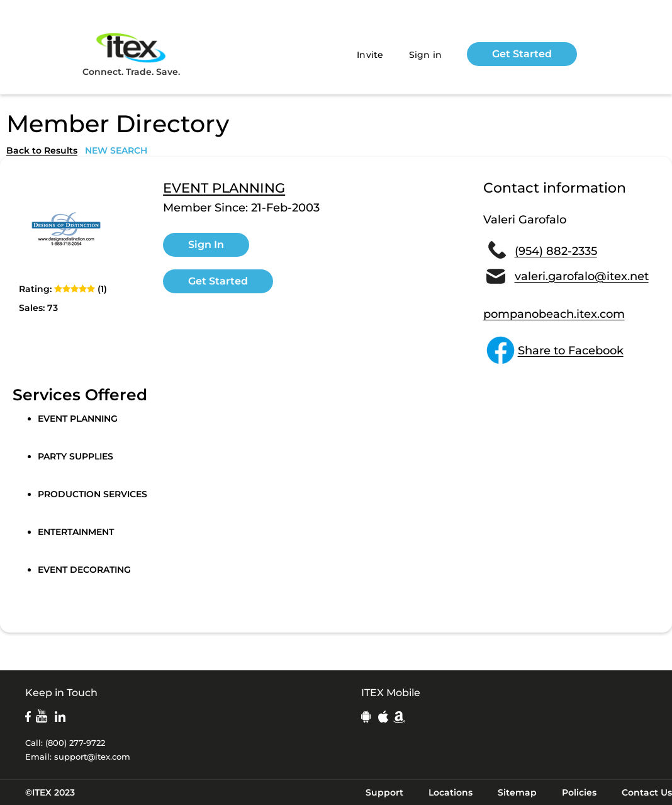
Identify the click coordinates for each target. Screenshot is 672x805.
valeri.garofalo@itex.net (582, 276)
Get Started (522, 54)
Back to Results (42, 150)
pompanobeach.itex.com (554, 314)
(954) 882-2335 (556, 251)
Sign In (206, 245)
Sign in (426, 55)
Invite (370, 55)
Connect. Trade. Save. (131, 54)
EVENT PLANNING (224, 188)
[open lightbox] (66, 229)
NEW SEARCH (116, 150)
